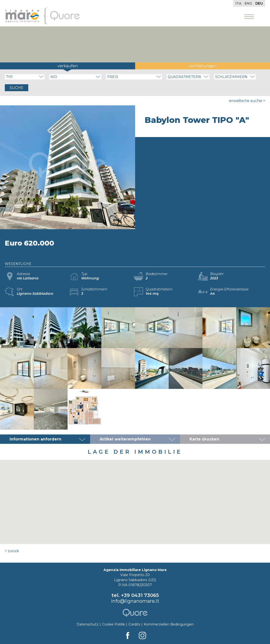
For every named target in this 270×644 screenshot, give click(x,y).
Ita (238, 3)
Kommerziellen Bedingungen (169, 624)
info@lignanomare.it (135, 601)
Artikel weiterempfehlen (125, 439)
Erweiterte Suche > (247, 101)
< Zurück (12, 551)
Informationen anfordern (35, 439)
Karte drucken (204, 439)
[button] (135, 497)
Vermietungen (203, 66)
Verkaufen (68, 66)
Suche (17, 88)
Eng (248, 3)
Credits (134, 624)
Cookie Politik (113, 624)
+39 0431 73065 (140, 595)
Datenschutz (88, 624)
